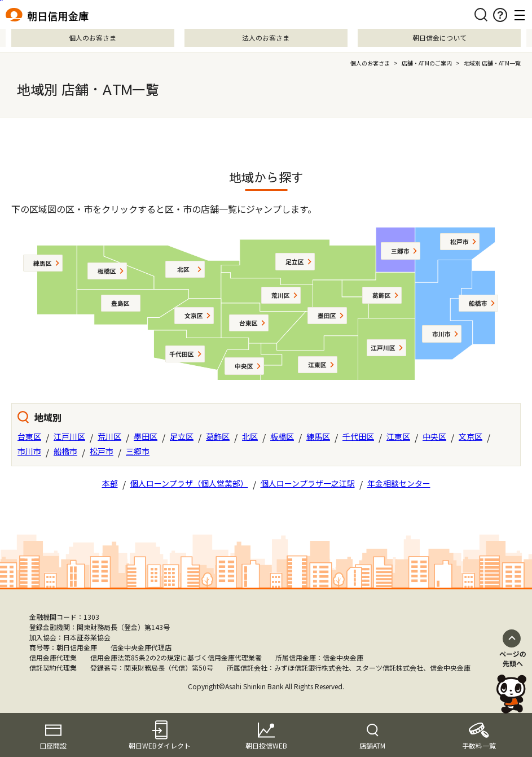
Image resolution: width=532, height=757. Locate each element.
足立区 (182, 436)
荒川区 (109, 436)
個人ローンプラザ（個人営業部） (189, 483)
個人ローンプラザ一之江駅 (308, 483)
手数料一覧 (479, 745)
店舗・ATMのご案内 (427, 63)
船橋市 (65, 451)
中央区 (434, 436)
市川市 (29, 451)
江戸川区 (69, 436)
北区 (250, 436)
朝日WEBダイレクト (160, 745)
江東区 (398, 436)
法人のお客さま (266, 38)
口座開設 (53, 745)
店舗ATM (372, 745)
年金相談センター (399, 483)
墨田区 (146, 436)
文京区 (471, 436)
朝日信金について (439, 38)
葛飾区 (218, 436)
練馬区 (318, 436)
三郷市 (138, 451)
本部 (110, 483)
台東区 (29, 436)
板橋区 (282, 436)
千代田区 (358, 436)
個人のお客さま (93, 38)
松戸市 (102, 451)
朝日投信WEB (266, 745)
